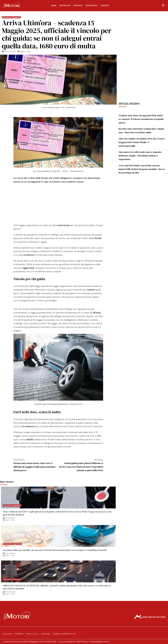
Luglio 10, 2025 (10, 594)
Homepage (19, 634)
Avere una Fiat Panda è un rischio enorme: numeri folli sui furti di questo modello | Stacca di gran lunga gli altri (142, 169)
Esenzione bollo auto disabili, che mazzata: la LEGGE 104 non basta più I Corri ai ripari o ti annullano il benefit (55, 550)
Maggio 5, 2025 (25, 51)
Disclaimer (7, 634)
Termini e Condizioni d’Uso (64, 634)
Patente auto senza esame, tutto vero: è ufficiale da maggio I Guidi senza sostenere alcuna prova (36, 465)
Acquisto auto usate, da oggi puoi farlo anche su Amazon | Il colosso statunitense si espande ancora (141, 119)
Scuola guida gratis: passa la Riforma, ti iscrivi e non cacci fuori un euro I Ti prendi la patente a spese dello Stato (81, 465)
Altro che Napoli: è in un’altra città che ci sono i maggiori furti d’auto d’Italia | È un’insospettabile (142, 142)
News (54, 6)
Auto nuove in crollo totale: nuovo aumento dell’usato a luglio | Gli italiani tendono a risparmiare (140, 156)
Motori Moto (91, 6)
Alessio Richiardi (10, 51)
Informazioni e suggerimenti (11, 17)
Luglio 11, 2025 (10, 520)
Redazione (46, 634)
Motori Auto (65, 6)
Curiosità (105, 6)
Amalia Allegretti (10, 518)
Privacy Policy (32, 634)
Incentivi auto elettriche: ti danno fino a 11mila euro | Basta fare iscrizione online (141, 131)
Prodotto (78, 6)
